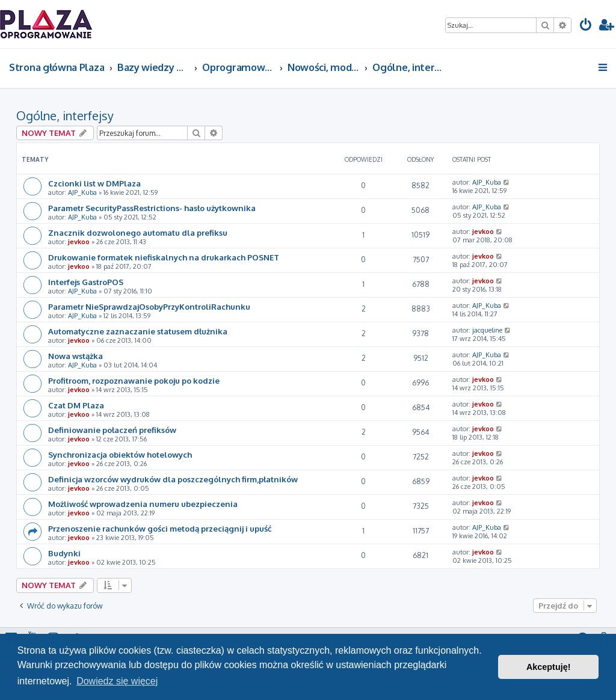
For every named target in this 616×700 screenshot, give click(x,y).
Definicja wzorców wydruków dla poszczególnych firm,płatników (173, 479)
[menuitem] (586, 26)
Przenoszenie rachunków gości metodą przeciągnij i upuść (160, 528)
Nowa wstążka (75, 356)
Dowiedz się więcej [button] (117, 681)
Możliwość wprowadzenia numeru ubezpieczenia (143, 504)
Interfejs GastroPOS (86, 282)
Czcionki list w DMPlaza (94, 183)
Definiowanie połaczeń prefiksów (112, 430)
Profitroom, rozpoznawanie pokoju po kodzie (134, 380)
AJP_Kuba (82, 192)
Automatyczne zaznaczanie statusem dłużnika (138, 331)
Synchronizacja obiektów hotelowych (120, 454)
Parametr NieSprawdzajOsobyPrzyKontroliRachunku (149, 306)
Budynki (64, 553)
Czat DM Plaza (76, 405)
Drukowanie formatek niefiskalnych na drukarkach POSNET (164, 257)
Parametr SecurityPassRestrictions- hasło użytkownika (152, 208)
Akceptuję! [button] (549, 667)
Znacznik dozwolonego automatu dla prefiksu (138, 232)
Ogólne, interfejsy (65, 115)
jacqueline (487, 330)
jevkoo (79, 242)
